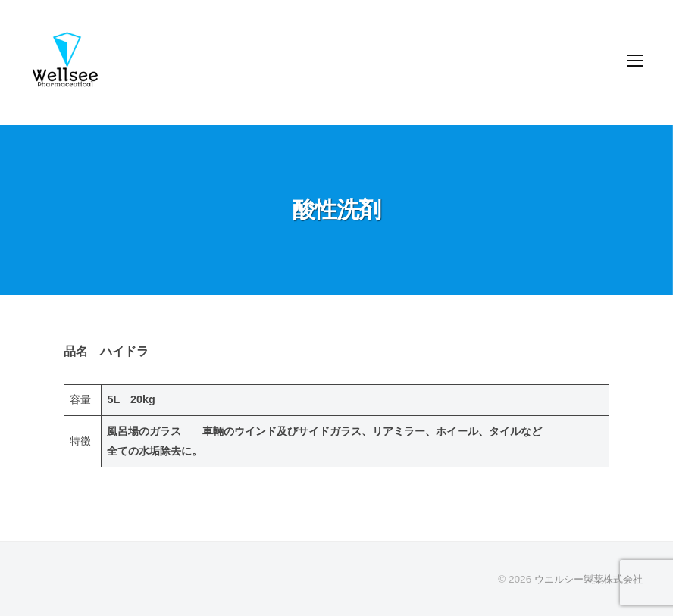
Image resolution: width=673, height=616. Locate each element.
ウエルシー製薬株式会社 (584, 579)
